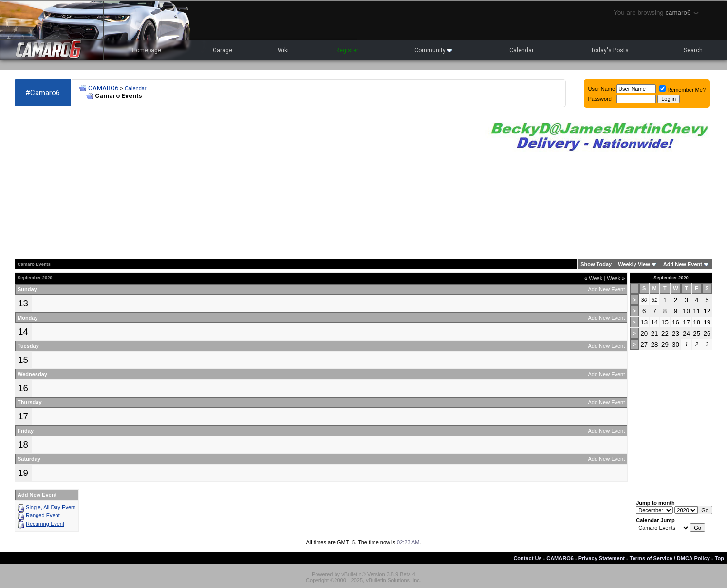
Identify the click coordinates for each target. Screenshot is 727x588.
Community (433, 50)
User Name (602, 89)
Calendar (522, 50)
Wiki (283, 50)
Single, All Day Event (51, 507)
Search (693, 50)
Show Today (596, 264)
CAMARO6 (103, 88)
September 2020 (671, 278)
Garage (223, 50)
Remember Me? (682, 90)
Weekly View (634, 264)
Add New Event (683, 264)
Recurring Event (45, 524)
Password (600, 99)
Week (593, 278)
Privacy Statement (602, 558)
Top (719, 558)
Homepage (147, 50)
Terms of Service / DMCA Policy (670, 558)
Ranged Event (43, 515)
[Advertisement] (245, 183)
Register (347, 50)
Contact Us (527, 558)
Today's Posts (610, 50)
